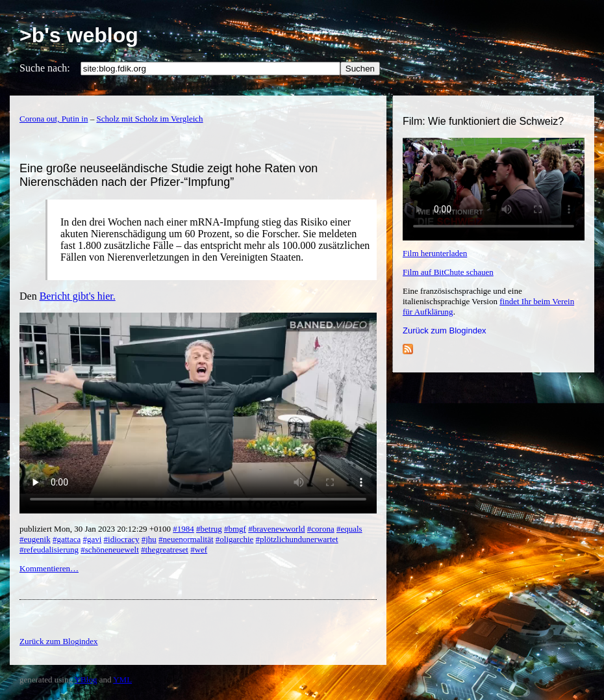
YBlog (86, 680)
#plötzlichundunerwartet (297, 539)
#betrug (209, 529)
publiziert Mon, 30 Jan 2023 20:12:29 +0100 (96, 529)
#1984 (183, 529)
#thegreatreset (165, 550)
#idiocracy (122, 539)
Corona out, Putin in (54, 119)
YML (122, 680)
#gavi (92, 539)
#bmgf (235, 529)
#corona (321, 529)
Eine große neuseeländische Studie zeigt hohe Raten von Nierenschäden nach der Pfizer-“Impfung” (169, 175)
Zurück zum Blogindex (445, 331)
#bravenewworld (276, 529)
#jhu (149, 539)
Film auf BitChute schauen (448, 272)
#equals (349, 529)
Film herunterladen (435, 253)
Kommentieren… (49, 568)
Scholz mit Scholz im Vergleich (149, 119)
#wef (199, 550)
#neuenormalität (186, 539)
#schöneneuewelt (110, 550)
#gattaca (67, 539)
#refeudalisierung (49, 550)
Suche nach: (45, 68)
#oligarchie (234, 539)
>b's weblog (79, 35)
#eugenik (35, 539)
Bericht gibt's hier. (78, 296)
